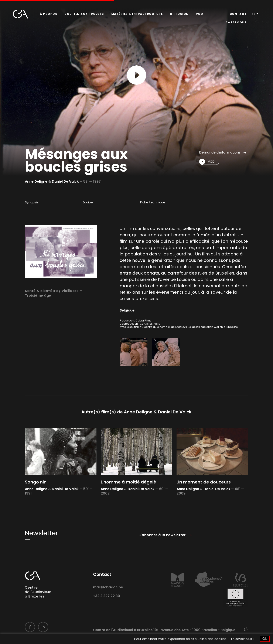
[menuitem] (49, 14)
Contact (238, 14)
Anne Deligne (36, 181)
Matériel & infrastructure (137, 14)
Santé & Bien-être (41, 307)
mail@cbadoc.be (108, 604)
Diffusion (179, 14)
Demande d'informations (220, 152)
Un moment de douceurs (204, 498)
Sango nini (36, 498)
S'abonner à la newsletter (162, 551)
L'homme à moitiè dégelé (128, 498)
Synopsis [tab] (32, 202)
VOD (200, 14)
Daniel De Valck (65, 181)
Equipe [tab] (88, 202)
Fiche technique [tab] (153, 202)
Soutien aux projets (84, 14)
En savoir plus (242, 639)
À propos (49, 14)
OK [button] (265, 639)
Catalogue (236, 22)
